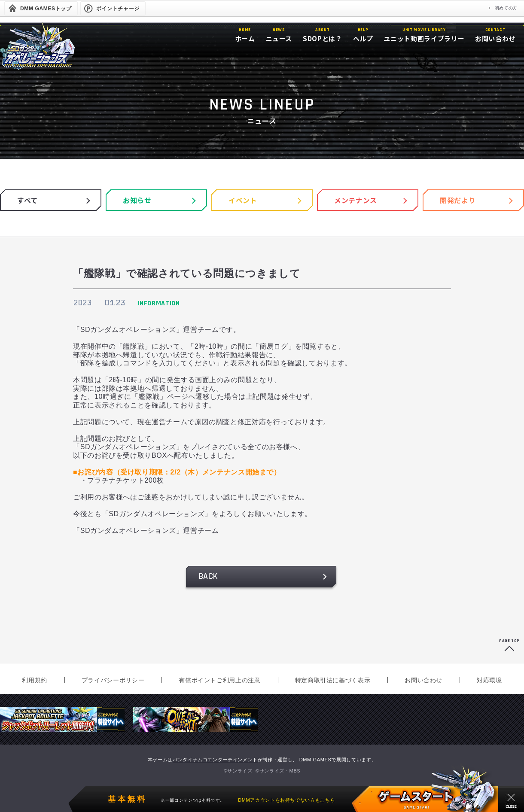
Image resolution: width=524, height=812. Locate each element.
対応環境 (489, 680)
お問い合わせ (423, 680)
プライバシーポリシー (113, 680)
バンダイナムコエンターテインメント (215, 760)
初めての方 (506, 8)
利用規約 (35, 680)
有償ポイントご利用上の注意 (219, 680)
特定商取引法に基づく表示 (333, 680)
